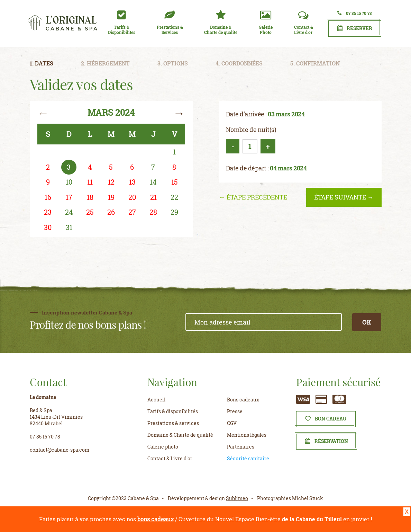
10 (69, 182)
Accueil (156, 400)
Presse (235, 411)
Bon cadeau (326, 419)
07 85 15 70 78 (355, 13)
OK (367, 322)
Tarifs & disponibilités (173, 411)
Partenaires (241, 447)
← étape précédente (253, 197)
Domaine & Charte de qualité (180, 435)
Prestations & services (173, 423)
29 (174, 212)
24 (69, 212)
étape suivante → (344, 197)
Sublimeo (237, 498)
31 (69, 227)
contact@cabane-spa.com (60, 450)
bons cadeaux (156, 519)
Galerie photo (163, 447)
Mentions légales (247, 435)
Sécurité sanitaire (248, 458)
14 (153, 182)
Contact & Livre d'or (170, 458)
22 (174, 197)
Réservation (327, 441)
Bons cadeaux (243, 400)
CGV (232, 423)
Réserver (355, 28)
